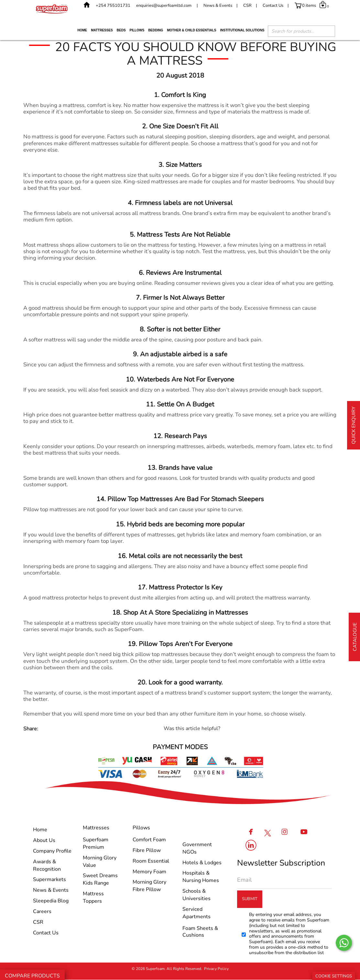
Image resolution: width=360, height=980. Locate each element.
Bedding (156, 30)
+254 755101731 (113, 5)
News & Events (218, 5)
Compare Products (32, 976)
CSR (247, 5)
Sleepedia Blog (51, 901)
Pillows (137, 30)
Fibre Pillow (147, 850)
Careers (42, 911)
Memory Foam (149, 872)
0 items (309, 5)
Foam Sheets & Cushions (200, 932)
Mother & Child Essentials (191, 30)
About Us (44, 840)
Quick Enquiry (354, 425)
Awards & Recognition (47, 865)
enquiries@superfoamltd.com (164, 5)
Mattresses (102, 30)
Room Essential (151, 861)
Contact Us (273, 5)
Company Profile (52, 851)
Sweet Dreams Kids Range (100, 879)
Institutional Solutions (242, 30)
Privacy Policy (216, 969)
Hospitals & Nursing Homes (201, 877)
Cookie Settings (334, 976)
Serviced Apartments (196, 913)
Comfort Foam (149, 840)
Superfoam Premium (96, 843)
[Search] (327, 32)
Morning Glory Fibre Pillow (149, 886)
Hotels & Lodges (202, 863)
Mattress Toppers (93, 897)
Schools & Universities (196, 895)
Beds (121, 30)
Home (82, 30)
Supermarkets (49, 879)
